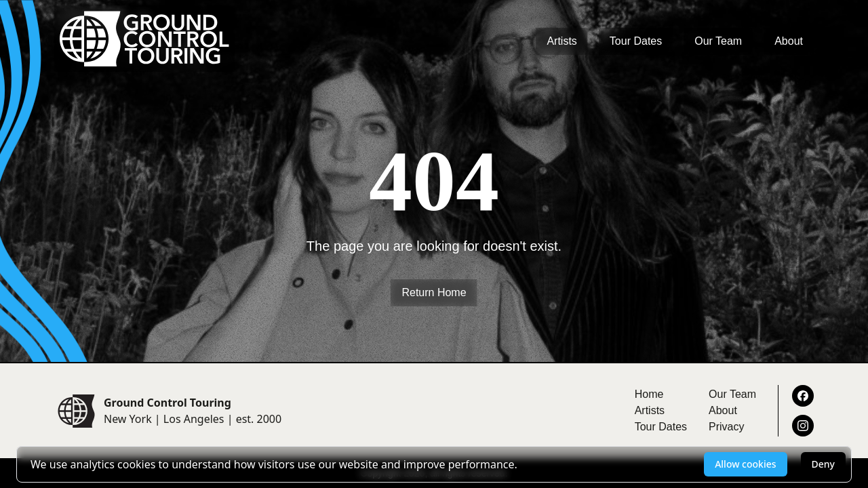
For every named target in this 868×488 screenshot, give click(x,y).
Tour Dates (636, 41)
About (789, 41)
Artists (561, 41)
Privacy (726, 427)
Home (649, 394)
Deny (823, 464)
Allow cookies (745, 464)
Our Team (718, 41)
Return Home (434, 292)
